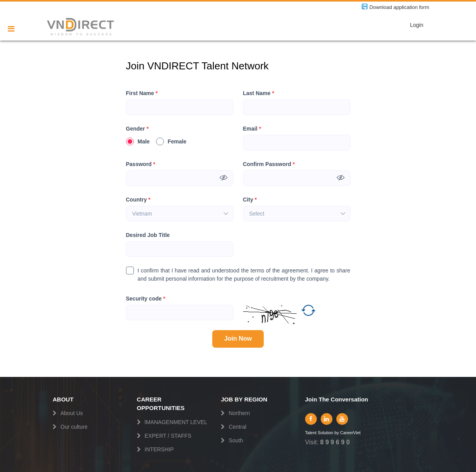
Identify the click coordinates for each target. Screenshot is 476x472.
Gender (137, 129)
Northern (239, 413)
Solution (326, 433)
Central (237, 427)
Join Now (238, 339)
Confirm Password (269, 164)
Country (138, 200)
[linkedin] (327, 419)
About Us (72, 413)
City (250, 200)
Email (252, 129)
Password (141, 164)
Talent (311, 433)
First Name (142, 93)
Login (417, 25)
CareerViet (350, 433)
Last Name (259, 93)
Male (138, 141)
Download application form (399, 7)
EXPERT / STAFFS (168, 436)
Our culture (74, 427)
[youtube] (342, 419)
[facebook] (311, 419)
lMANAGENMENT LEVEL (176, 422)
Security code (146, 299)
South (236, 440)
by (337, 433)
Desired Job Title (148, 235)
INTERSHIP (159, 449)
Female (171, 141)
